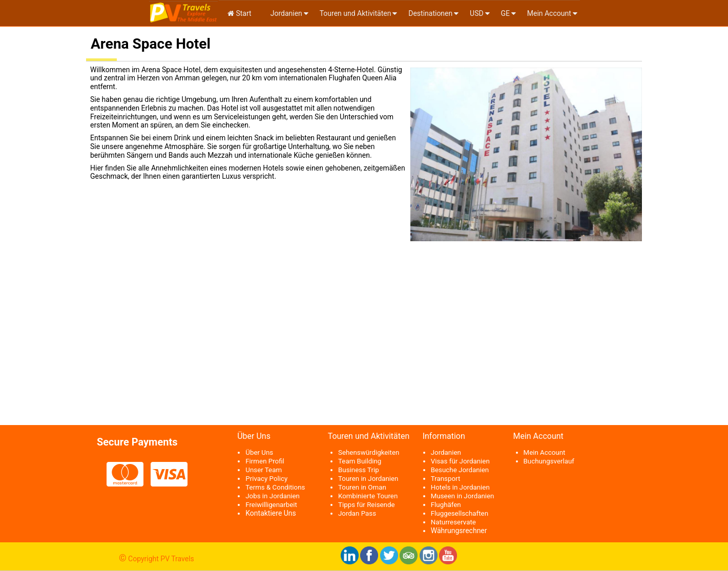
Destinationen (430, 13)
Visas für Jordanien (460, 461)
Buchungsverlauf (549, 461)
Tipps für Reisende (367, 505)
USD (477, 13)
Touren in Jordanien (368, 479)
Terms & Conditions (275, 487)
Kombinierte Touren (368, 496)
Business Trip (359, 470)
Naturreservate (453, 522)
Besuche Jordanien (460, 470)
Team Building (360, 461)
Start (240, 13)
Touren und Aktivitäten (356, 13)
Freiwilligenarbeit (271, 505)
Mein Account (549, 13)
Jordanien (285, 13)
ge (505, 13)
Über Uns (259, 452)
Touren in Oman (362, 487)
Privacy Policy (266, 479)
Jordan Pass (357, 513)
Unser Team (264, 470)
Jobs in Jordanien (273, 496)
